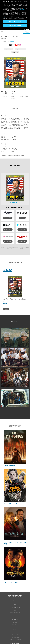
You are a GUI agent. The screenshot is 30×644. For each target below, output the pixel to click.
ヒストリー (15, 598)
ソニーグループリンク (15, 609)
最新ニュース (15, 596)
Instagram (17, 625)
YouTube (17, 619)
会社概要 (15, 594)
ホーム (15, 573)
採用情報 (15, 600)
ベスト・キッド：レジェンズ (12, 554)
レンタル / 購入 (8, 190)
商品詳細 (6, 281)
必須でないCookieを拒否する (15, 26)
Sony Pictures (16, 16)
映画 (15, 576)
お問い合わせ (15, 602)
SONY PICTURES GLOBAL (15, 611)
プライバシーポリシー (15, 637)
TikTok (22, 625)
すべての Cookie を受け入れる (15, 22)
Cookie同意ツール (15, 640)
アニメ (15, 587)
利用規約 (15, 639)
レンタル (22, 190)
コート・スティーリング (10, 476)
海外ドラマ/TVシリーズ (15, 585)
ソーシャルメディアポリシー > (15, 633)
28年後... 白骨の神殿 (9, 437)
